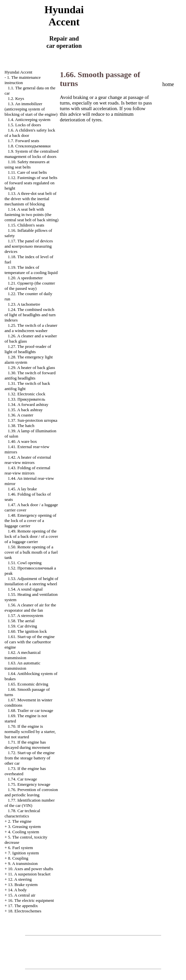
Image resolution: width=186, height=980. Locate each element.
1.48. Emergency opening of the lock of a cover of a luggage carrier (31, 521)
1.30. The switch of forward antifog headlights (30, 375)
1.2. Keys (16, 98)
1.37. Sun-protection (32, 420)
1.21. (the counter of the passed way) (30, 286)
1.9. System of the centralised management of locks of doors (32, 154)
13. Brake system (23, 885)
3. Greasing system (24, 827)
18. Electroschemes (25, 911)
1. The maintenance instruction (23, 80)
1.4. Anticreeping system (29, 120)
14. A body (17, 890)
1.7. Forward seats (23, 141)
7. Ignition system (23, 853)
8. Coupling (18, 858)
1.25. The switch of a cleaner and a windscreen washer (31, 328)
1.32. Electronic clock (26, 394)
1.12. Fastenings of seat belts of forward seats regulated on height (31, 183)
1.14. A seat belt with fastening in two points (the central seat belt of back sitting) (32, 214)
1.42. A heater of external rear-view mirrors (28, 460)
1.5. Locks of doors (24, 125)
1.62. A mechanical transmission (23, 655)
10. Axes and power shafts (31, 869)
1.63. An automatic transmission (23, 666)
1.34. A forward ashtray (28, 404)
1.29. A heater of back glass (31, 367)
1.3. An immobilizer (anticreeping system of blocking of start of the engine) (31, 109)
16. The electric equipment (31, 900)
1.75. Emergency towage (29, 784)
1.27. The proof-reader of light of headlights (28, 349)
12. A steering (20, 879)
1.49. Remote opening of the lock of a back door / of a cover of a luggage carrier (31, 536)
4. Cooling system (23, 832)
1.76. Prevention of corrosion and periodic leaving (31, 792)
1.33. (26, 399)
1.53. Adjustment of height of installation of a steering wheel (31, 581)
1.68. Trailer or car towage (30, 710)
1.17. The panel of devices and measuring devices (29, 246)
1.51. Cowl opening (25, 563)
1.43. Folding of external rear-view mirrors (28, 470)
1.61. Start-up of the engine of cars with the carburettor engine (30, 642)
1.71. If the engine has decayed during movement (27, 745)
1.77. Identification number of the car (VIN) (30, 803)
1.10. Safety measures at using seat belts (27, 164)
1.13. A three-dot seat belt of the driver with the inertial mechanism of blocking (31, 199)
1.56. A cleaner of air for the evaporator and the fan (30, 608)
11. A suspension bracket (29, 874)
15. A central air (22, 895)
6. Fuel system (20, 848)
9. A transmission (23, 863)
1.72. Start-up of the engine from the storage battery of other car (30, 758)
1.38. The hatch (21, 426)
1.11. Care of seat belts (27, 172)
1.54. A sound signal (25, 589)
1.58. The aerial (21, 621)
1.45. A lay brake (22, 489)
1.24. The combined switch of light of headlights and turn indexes (30, 315)
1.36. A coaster (20, 415)
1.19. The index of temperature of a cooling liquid (31, 270)
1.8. (29, 146)
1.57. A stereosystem (25, 615)
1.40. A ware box (22, 441)
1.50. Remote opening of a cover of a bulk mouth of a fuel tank (31, 552)
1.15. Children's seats (26, 225)
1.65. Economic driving (28, 684)
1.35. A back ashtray (25, 410)
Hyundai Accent (18, 72)
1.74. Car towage (22, 779)
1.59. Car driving (22, 626)
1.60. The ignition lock (27, 631)
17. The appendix (23, 906)
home (168, 84)
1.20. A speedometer (25, 278)
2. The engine (20, 821)
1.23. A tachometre (24, 304)
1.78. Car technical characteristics (22, 813)
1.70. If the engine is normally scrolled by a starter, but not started (30, 732)
